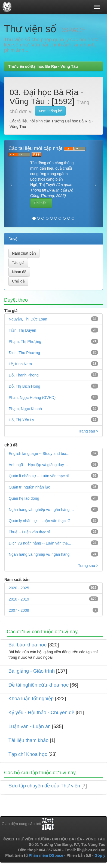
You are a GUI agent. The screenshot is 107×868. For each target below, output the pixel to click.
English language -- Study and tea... (39, 454)
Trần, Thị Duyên (22, 330)
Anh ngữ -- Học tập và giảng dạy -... (39, 465)
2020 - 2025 (19, 588)
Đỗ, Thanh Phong (24, 375)
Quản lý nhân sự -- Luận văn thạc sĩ (39, 521)
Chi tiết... (41, 203)
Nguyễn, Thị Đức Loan (28, 319)
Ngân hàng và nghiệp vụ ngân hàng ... (41, 510)
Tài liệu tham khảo (28, 740)
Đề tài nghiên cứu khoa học (39, 685)
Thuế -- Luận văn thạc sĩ (29, 532)
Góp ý (100, 855)
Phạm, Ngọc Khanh (25, 409)
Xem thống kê (50, 111)
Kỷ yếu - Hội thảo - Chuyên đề (41, 713)
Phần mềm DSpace (46, 855)
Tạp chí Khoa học (28, 754)
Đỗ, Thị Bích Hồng (24, 386)
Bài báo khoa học (27, 645)
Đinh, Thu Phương (24, 353)
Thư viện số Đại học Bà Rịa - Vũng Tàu (43, 66)
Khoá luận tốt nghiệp (31, 699)
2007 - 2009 (19, 610)
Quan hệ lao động (24, 498)
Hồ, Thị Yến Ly (21, 420)
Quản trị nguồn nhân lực (29, 487)
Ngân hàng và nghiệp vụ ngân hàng (39, 554)
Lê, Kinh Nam (20, 364)
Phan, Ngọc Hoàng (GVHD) (32, 398)
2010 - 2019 (19, 599)
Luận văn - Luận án (30, 726)
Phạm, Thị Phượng (25, 342)
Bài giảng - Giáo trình (32, 671)
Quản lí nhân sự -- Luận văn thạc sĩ (39, 476)
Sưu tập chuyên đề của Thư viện (44, 786)
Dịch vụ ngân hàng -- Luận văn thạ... (40, 543)
